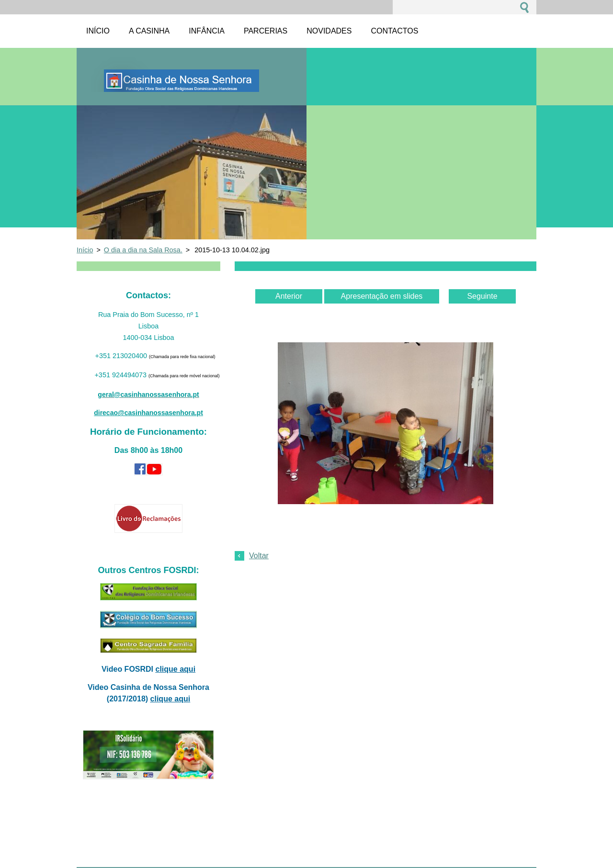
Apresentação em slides (382, 296)
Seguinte (482, 296)
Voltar (259, 556)
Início (85, 250)
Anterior (289, 296)
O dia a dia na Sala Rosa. (143, 250)
